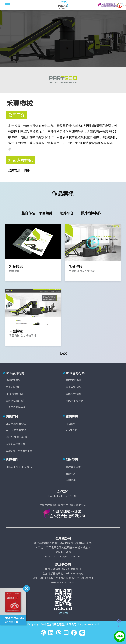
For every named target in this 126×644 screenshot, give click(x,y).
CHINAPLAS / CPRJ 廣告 (19, 467)
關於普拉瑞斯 (73, 467)
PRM (27, 170)
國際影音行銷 (73, 394)
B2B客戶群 (72, 430)
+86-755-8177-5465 (63, 582)
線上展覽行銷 (73, 387)
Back (63, 353)
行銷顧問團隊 (13, 380)
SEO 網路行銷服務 (16, 424)
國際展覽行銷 (73, 380)
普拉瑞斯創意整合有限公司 (61, 624)
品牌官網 (14, 170)
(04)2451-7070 (63, 552)
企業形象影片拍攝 (16, 407)
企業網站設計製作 (16, 401)
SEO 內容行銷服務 (16, 430)
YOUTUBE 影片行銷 (16, 437)
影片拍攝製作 (91, 213)
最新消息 (71, 474)
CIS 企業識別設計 (15, 394)
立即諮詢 (71, 480)
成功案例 (71, 424)
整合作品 (28, 213)
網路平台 (67, 213)
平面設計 (46, 213)
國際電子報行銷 (74, 401)
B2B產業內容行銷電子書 (19, 451)
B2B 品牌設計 (13, 387)
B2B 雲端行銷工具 (16, 444)
